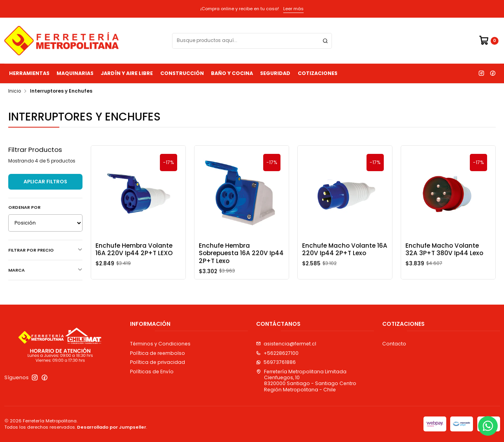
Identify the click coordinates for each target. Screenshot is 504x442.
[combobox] (252, 41)
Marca (45, 270)
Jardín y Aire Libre (127, 73)
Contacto (394, 344)
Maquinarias (75, 73)
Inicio (15, 91)
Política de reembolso (158, 353)
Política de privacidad (158, 362)
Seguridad (275, 73)
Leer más (293, 9)
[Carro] (488, 41)
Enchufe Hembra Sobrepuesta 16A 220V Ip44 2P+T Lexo (241, 253)
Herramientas (29, 73)
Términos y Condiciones (160, 344)
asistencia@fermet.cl (286, 344)
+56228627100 (277, 353)
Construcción (182, 73)
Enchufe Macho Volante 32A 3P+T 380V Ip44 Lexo (444, 249)
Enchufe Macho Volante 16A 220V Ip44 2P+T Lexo (345, 249)
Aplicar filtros (45, 182)
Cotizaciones (318, 73)
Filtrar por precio (45, 250)
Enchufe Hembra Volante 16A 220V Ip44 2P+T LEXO (134, 249)
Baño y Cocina (232, 73)
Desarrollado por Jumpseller (112, 427)
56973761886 (276, 362)
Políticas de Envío (152, 372)
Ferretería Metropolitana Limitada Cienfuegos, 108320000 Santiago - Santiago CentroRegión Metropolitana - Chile (306, 381)
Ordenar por (24, 207)
